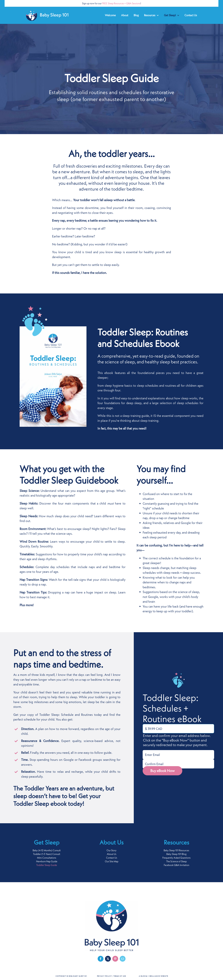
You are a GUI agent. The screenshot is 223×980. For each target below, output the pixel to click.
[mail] (123, 959)
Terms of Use (120, 976)
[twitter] (108, 959)
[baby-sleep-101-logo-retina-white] (47, 11)
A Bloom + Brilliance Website (154, 976)
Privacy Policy (104, 976)
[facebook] (101, 959)
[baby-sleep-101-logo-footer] (112, 902)
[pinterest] (115, 959)
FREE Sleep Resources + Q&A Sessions (121, 3)
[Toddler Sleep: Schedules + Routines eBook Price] (178, 729)
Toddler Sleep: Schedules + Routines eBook (172, 708)
